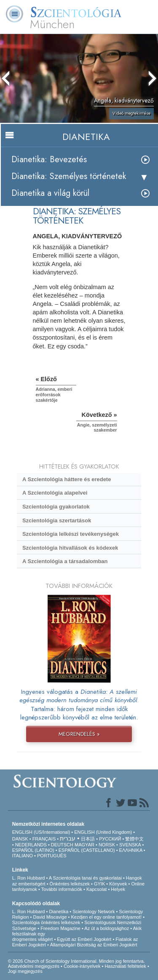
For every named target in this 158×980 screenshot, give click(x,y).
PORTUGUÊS (52, 856)
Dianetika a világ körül (50, 193)
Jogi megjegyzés (25, 971)
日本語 (88, 839)
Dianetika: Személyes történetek (69, 176)
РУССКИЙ (110, 839)
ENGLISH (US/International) (41, 832)
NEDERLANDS (31, 845)
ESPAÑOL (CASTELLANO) (87, 850)
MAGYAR (84, 845)
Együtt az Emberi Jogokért (84, 939)
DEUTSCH (62, 845)
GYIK (99, 884)
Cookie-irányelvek (82, 966)
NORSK (107, 845)
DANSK (20, 839)
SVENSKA (130, 845)
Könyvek (118, 884)
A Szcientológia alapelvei (55, 493)
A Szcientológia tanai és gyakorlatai (85, 878)
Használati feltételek (125, 966)
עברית (68, 838)
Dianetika (59, 912)
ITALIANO (23, 856)
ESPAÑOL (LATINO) (33, 850)
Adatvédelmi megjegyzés (34, 966)
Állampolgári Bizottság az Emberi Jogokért (94, 945)
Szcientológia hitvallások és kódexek (70, 548)
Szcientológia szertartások (57, 520)
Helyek (118, 889)
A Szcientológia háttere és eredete (67, 479)
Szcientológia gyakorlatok (56, 507)
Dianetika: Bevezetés (49, 159)
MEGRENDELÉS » (79, 734)
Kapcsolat (96, 889)
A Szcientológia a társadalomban (65, 561)
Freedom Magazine (60, 928)
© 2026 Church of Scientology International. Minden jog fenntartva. (76, 961)
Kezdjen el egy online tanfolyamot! (107, 917)
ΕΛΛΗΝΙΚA (131, 850)
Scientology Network (94, 912)
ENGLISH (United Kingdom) (103, 832)
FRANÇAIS (44, 839)
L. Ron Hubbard (29, 878)
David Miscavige (50, 917)
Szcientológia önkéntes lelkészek (46, 922)
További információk (62, 889)
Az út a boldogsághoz (107, 928)
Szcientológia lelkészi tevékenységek (71, 534)
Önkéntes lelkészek (70, 884)
